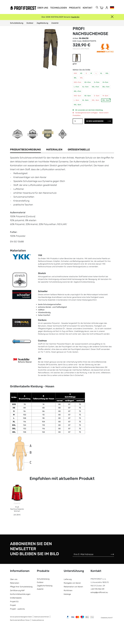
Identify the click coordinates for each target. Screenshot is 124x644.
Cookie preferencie (38, 638)
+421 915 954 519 (97, 607)
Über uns (43, 8)
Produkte (75, 8)
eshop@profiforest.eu (99, 610)
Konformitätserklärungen (20, 612)
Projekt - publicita (17, 627)
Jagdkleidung (42, 23)
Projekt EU (14, 619)
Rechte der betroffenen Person (20, 638)
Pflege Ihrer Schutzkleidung (21, 604)
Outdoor (30, 23)
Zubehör (55, 23)
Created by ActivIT (107, 635)
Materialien (54, 150)
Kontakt (88, 8)
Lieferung (68, 597)
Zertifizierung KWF (17, 608)
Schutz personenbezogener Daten (21, 634)
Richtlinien (68, 608)
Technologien (59, 8)
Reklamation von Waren (73, 604)
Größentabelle (79, 150)
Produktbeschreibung (25, 150)
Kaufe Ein (75, 17)
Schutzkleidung (17, 23)
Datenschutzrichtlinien (42, 634)
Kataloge (67, 612)
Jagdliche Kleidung (45, 603)
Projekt (13, 623)
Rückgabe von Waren (72, 601)
